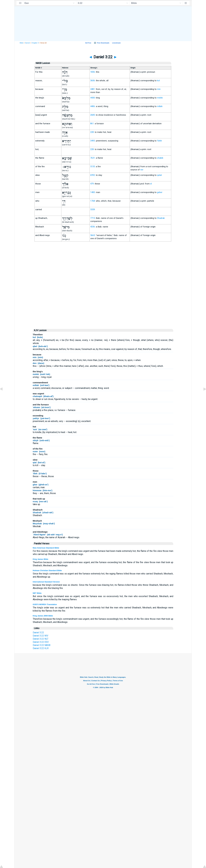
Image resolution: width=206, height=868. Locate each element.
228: (92, 132)
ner (142, 170)
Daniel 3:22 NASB (42, 645)
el (151, 184)
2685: (93, 115)
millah (160, 106)
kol (158, 81)
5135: (93, 166)
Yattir (160, 141)
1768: (93, 201)
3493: (93, 141)
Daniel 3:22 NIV (40, 636)
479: (92, 184)
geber (160, 192)
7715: (93, 218)
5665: (93, 235)
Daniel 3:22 (38, 633)
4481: (93, 89)
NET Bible (37, 593)
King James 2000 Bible (43, 616)
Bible (22, 43)
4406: (93, 106)
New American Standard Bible (46, 548)
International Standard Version (46, 582)
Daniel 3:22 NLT (41, 639)
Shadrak (161, 218)
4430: (93, 98)
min (159, 89)
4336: (93, 227)
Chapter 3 (35, 43)
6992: (93, 175)
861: (92, 124)
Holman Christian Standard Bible (47, 570)
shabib (160, 158)
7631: (93, 158)
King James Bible (40, 559)
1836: (93, 72)
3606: (93, 81)
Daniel (27, 43)
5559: (93, 209)
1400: (93, 192)
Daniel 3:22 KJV (41, 648)
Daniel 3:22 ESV (41, 642)
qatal (159, 175)
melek (160, 98)
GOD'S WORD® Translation (45, 604)
